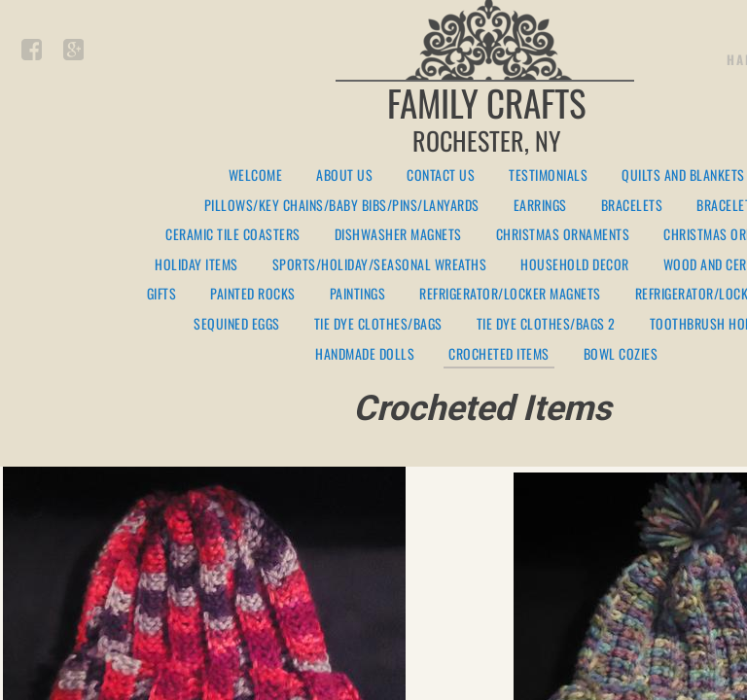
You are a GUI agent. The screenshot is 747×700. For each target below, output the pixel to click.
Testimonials (548, 175)
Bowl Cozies (621, 354)
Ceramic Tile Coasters (233, 235)
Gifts (162, 294)
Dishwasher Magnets (398, 235)
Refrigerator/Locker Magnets (510, 294)
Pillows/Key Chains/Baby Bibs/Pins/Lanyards (342, 206)
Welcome (256, 175)
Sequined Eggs (237, 324)
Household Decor (575, 265)
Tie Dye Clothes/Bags (378, 324)
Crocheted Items (499, 355)
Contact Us (441, 175)
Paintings (358, 294)
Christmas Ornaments (563, 235)
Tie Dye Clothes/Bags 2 (546, 324)
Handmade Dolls (365, 354)
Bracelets (632, 206)
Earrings (540, 206)
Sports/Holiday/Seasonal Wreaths (380, 265)
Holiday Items (196, 265)
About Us (344, 175)
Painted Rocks (253, 294)
